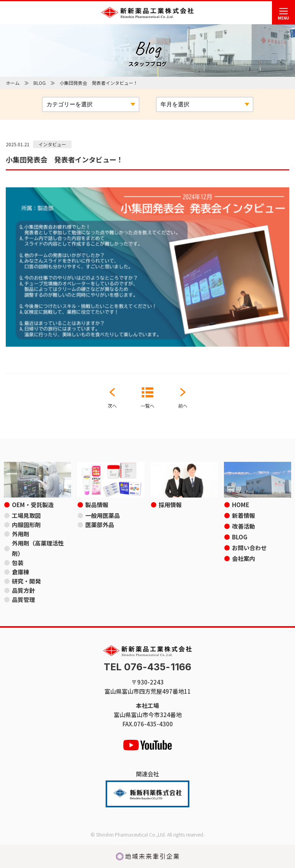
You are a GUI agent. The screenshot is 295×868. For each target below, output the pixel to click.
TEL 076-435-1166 (147, 667)
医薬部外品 (100, 525)
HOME (241, 505)
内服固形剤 (26, 525)
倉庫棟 (21, 572)
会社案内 (244, 558)
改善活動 (244, 526)
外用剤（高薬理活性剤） (38, 548)
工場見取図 (26, 515)
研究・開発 (26, 581)
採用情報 (170, 505)
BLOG (40, 83)
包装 (18, 563)
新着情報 (244, 515)
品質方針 (23, 590)
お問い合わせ (249, 548)
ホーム (13, 83)
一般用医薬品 (103, 515)
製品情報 (97, 505)
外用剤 (21, 534)
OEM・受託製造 (33, 505)
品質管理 (23, 599)
